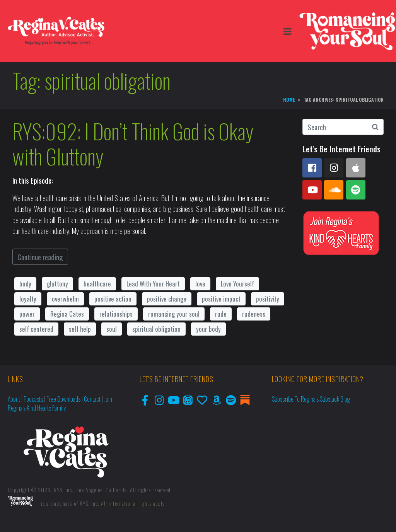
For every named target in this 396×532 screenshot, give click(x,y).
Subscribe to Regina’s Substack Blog (311, 399)
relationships (116, 314)
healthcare (97, 284)
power (27, 314)
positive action (113, 299)
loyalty (28, 299)
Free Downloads (63, 399)
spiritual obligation (156, 329)
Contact (92, 399)
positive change (167, 299)
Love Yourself (237, 284)
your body (208, 329)
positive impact (221, 299)
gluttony (57, 284)
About (14, 399)
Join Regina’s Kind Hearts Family (60, 403)
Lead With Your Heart (153, 284)
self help (80, 329)
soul (112, 329)
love (200, 284)
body (25, 284)
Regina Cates (67, 314)
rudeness (254, 314)
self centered (36, 329)
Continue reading (40, 257)
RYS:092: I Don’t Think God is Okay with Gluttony (133, 144)
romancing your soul (174, 314)
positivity (268, 299)
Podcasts (33, 399)
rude (221, 314)
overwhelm (65, 299)
